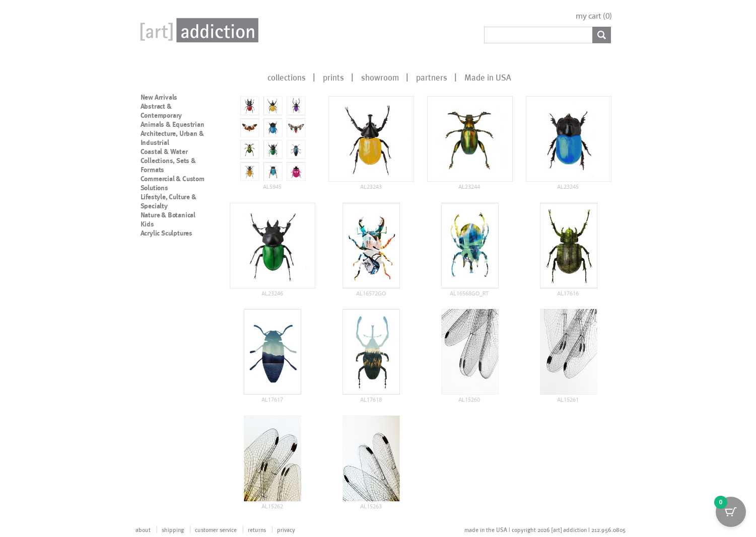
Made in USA (488, 77)
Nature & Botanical (168, 215)
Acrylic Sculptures (166, 233)
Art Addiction (197, 30)
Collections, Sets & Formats (168, 165)
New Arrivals (159, 97)
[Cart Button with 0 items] (731, 512)
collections (287, 77)
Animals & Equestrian (173, 124)
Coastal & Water (164, 151)
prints (333, 77)
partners (432, 77)
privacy (286, 529)
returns (257, 529)
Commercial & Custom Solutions (173, 183)
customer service (216, 529)
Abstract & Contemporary (161, 111)
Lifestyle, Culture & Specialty (168, 201)
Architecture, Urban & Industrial (172, 138)
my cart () (594, 16)
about (143, 529)
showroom (380, 77)
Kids (147, 224)
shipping (173, 529)
